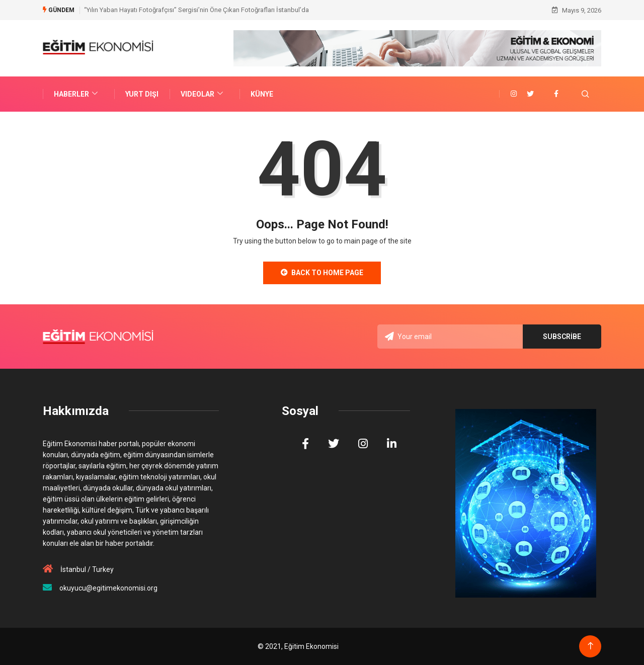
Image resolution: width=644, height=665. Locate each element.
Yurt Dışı (142, 94)
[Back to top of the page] (590, 646)
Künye (262, 94)
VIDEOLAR (203, 94)
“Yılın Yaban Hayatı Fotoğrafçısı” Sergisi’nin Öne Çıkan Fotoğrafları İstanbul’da (196, 10)
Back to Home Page (322, 273)
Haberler (77, 94)
